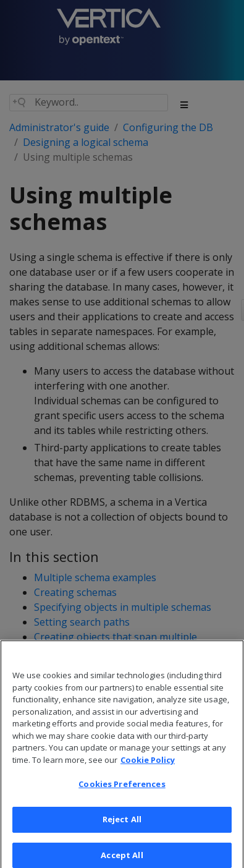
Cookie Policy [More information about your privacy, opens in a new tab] (148, 764)
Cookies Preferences (122, 788)
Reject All (122, 823)
